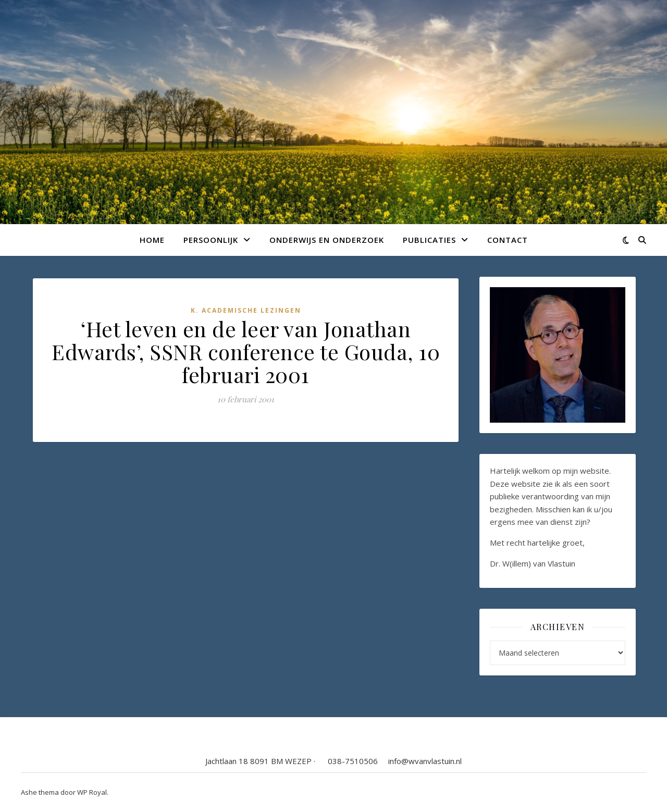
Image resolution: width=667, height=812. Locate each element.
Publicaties (429, 240)
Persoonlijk (211, 240)
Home (152, 240)
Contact (508, 240)
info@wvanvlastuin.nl (425, 761)
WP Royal (92, 792)
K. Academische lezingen (246, 310)
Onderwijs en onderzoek (327, 240)
